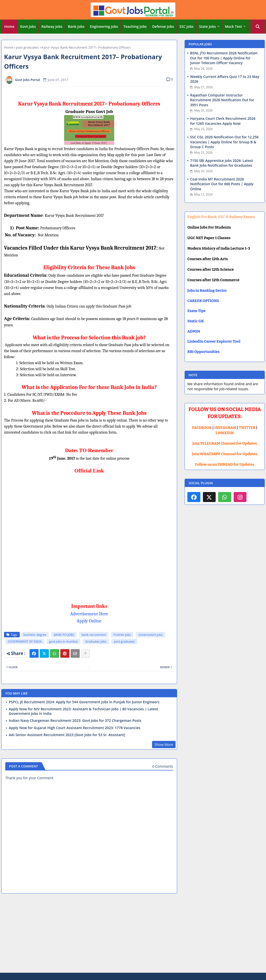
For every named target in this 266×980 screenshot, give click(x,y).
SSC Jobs (187, 26)
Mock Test (233, 26)
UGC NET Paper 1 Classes (209, 238)
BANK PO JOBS (64, 635)
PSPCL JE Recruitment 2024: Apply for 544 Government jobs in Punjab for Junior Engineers (84, 702)
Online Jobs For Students (209, 227)
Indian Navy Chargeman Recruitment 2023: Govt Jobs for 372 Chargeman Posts (75, 721)
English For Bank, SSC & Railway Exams (221, 217)
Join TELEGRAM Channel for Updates (225, 443)
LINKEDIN (225, 433)
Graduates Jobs (96, 642)
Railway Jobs (52, 26)
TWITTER (247, 428)
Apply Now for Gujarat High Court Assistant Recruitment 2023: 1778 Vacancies (75, 728)
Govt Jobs (28, 26)
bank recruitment (94, 635)
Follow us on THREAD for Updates (225, 464)
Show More (164, 745)
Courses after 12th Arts (208, 259)
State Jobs (208, 26)
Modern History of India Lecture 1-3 (219, 248)
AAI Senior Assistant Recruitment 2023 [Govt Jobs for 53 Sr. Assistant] (67, 735)
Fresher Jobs (122, 635)
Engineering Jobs (104, 26)
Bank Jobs (76, 26)
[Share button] (85, 653)
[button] (258, 27)
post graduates (27, 47)
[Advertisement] (133, 934)
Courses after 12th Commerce (213, 280)
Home (9, 26)
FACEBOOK (202, 428)
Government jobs (150, 635)
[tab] (9, 27)
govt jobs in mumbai (63, 642)
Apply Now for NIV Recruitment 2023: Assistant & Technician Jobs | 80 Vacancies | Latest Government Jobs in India (83, 711)
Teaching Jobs (135, 26)
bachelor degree (35, 635)
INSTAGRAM (225, 428)
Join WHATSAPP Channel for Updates (225, 454)
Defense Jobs (163, 26)
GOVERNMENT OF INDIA (25, 642)
